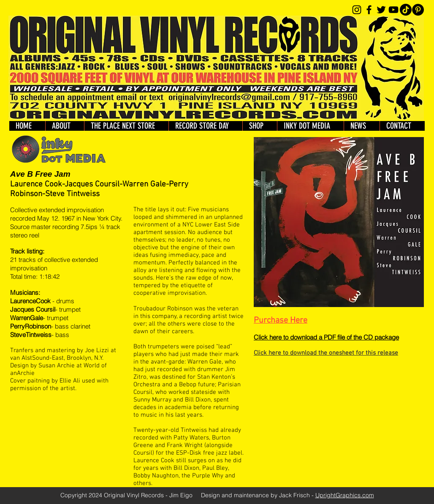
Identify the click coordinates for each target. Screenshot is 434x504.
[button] (260, 126)
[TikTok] (406, 10)
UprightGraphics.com (345, 495)
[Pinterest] (418, 10)
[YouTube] (393, 10)
